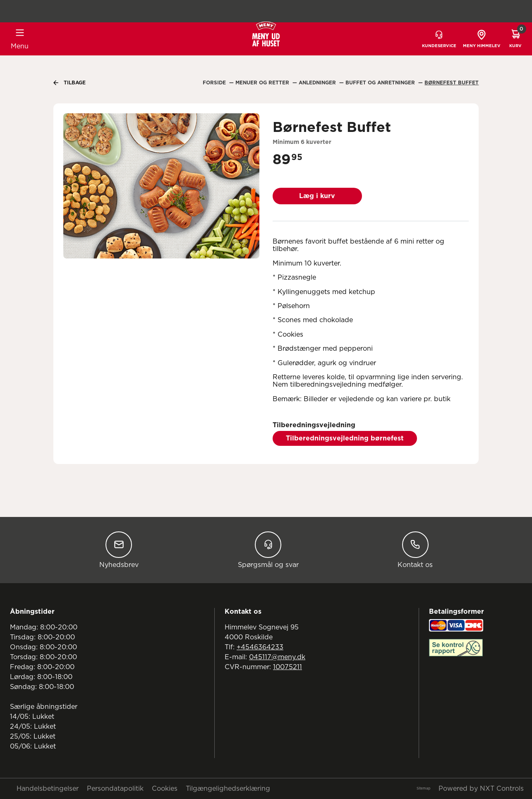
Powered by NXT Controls (481, 789)
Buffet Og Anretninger (381, 83)
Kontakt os (415, 550)
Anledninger (318, 83)
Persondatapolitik (115, 789)
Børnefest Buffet (452, 83)
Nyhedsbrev (119, 550)
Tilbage (69, 83)
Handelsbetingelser (48, 789)
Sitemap (423, 789)
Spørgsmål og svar (268, 550)
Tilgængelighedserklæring (228, 789)
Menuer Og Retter (263, 83)
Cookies (165, 789)
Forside (215, 83)
